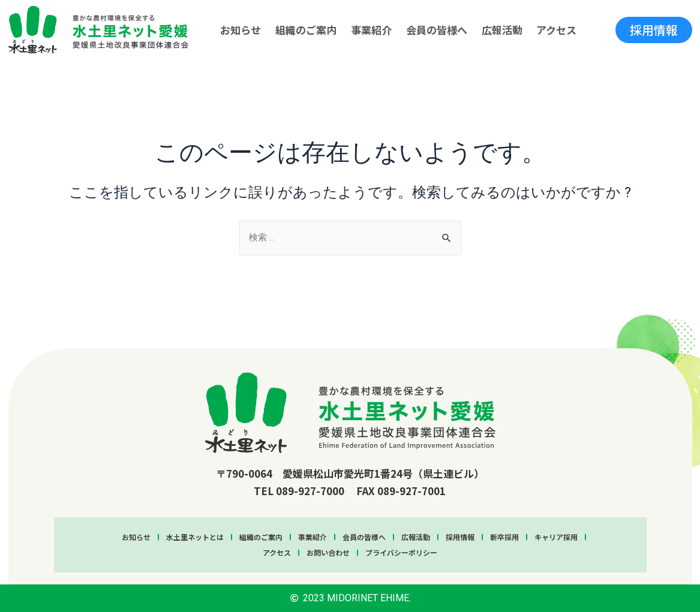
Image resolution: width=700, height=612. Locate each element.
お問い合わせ (328, 552)
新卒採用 (504, 537)
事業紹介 (371, 30)
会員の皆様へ (437, 30)
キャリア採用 (556, 537)
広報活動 (502, 30)
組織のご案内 (306, 30)
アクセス (556, 30)
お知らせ (241, 30)
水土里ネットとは (195, 537)
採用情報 (460, 537)
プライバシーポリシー (401, 552)
